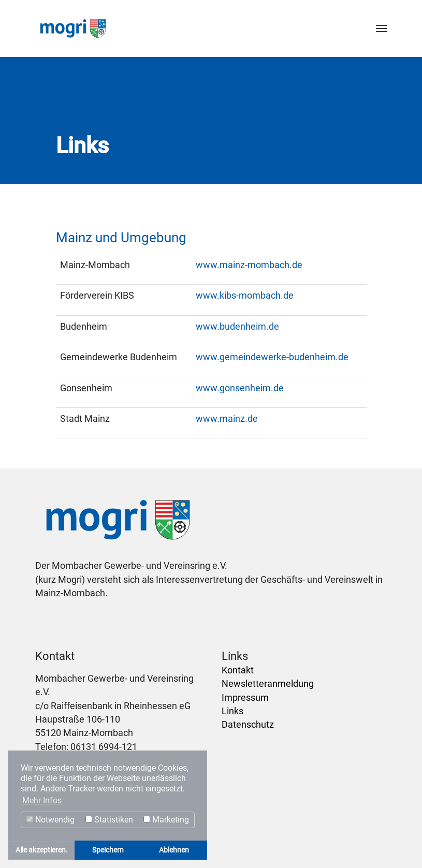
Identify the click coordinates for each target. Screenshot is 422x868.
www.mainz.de (227, 419)
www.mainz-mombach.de (249, 265)
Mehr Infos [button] (42, 800)
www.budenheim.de (237, 327)
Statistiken (109, 820)
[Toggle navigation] (382, 28)
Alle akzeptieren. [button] (42, 850)
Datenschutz (248, 725)
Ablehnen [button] (174, 850)
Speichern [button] (108, 850)
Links (232, 711)
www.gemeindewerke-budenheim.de (272, 357)
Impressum (245, 698)
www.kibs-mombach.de (245, 296)
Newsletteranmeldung (268, 684)
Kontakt (238, 670)
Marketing (166, 820)
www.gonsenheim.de (240, 388)
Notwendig (50, 820)
